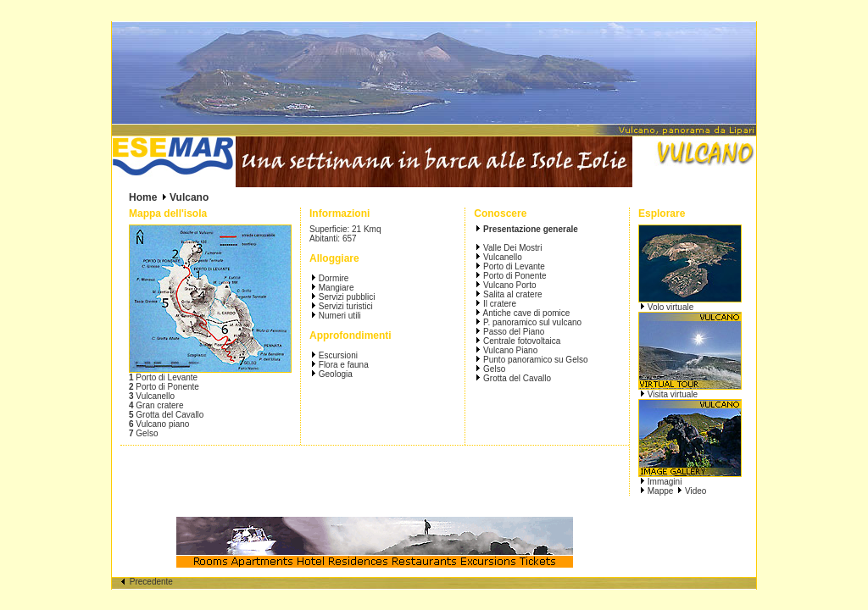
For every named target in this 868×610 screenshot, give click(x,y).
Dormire (334, 278)
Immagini (665, 482)
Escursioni (338, 355)
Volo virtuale (670, 307)
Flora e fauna (344, 365)
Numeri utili (340, 316)
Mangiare (337, 288)
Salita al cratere (511, 294)
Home (143, 197)
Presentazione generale (531, 229)
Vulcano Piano (509, 350)
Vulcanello (501, 257)
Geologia (336, 374)
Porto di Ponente (513, 276)
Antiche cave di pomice (525, 313)
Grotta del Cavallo (516, 378)
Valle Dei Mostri (511, 248)
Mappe (661, 491)
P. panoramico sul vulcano (531, 322)
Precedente (147, 582)
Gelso (493, 369)
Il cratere (498, 304)
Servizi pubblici (347, 297)
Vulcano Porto (508, 285)
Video (696, 491)
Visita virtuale (673, 394)
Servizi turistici (346, 306)
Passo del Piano (512, 332)
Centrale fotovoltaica (520, 341)
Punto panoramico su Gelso (534, 360)
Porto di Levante (513, 266)
